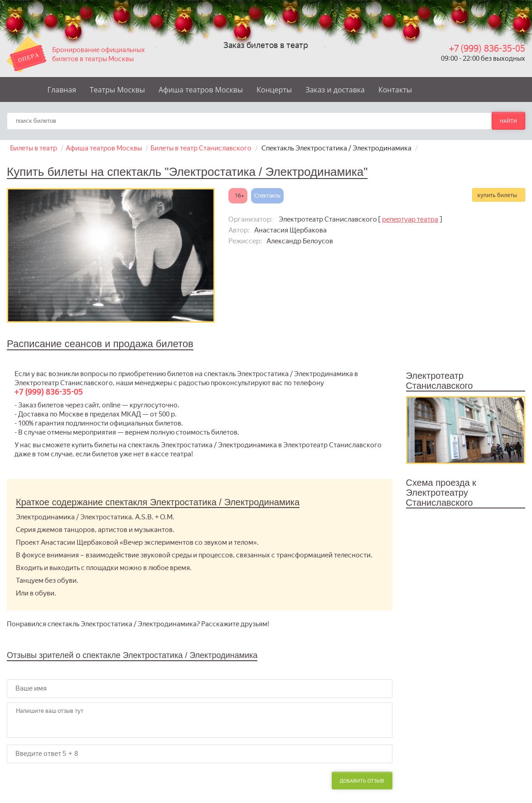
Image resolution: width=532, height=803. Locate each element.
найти (508, 121)
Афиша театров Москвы (201, 90)
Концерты (274, 90)
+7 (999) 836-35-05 (487, 48)
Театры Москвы (117, 90)
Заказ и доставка (335, 90)
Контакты (395, 90)
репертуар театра (410, 219)
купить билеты (497, 195)
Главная (62, 90)
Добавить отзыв (362, 781)
